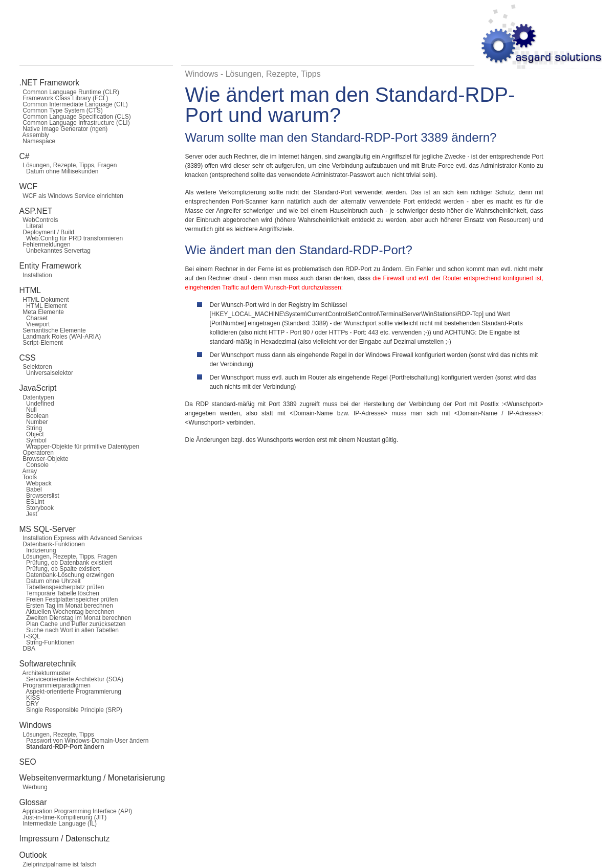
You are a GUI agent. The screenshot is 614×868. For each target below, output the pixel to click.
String (31, 428)
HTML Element (43, 306)
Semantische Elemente (53, 330)
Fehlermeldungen (45, 244)
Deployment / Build (47, 232)
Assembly (34, 135)
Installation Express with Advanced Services (81, 538)
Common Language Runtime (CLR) (69, 92)
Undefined (37, 404)
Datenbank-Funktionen (52, 544)
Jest (28, 514)
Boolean (34, 416)
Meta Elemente (42, 312)
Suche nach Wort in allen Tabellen (69, 630)
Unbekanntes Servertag (55, 251)
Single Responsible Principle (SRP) (71, 710)
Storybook (37, 508)
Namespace (38, 141)
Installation (36, 275)
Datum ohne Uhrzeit (50, 581)
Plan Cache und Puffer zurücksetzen (73, 624)
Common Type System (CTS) (61, 110)
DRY (29, 704)
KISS (30, 698)
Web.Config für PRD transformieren (71, 238)
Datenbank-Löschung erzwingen (67, 575)
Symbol (33, 440)
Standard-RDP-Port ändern (62, 747)
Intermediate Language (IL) (58, 824)
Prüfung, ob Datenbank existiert (66, 563)
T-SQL (30, 636)
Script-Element (41, 343)
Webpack (36, 483)
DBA (27, 649)
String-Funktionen (47, 642)
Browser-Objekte (44, 459)
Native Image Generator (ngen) (64, 129)
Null (28, 410)
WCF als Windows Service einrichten (71, 196)
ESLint (32, 502)
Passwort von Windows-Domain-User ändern (84, 741)
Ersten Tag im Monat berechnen (66, 606)
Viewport (35, 324)
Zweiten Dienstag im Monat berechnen (75, 618)
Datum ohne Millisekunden (59, 171)
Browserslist (39, 496)
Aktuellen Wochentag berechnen (67, 612)
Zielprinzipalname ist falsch (58, 864)
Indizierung (38, 550)
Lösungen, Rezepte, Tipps (57, 735)
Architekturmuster (45, 673)
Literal (31, 226)
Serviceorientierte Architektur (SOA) (71, 679)
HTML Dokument (44, 300)
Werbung (34, 787)
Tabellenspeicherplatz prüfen (62, 587)
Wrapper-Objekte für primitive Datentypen (80, 447)
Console (34, 465)
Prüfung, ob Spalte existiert (60, 569)
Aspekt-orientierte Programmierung (70, 692)
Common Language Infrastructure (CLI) (75, 123)
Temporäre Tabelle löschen (59, 593)
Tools (28, 477)
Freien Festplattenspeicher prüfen (69, 599)
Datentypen (37, 397)
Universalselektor (46, 373)
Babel (31, 489)
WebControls (39, 220)
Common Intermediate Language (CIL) (74, 104)
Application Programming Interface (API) (76, 811)
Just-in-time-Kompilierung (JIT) (63, 817)
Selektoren (36, 367)
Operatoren (37, 453)
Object (32, 434)
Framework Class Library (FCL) (64, 98)
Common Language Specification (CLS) (75, 117)
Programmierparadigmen (55, 685)
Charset (34, 318)
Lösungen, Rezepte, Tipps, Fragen (68, 165)
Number (34, 422)
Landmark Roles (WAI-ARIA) (60, 337)
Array (28, 471)
